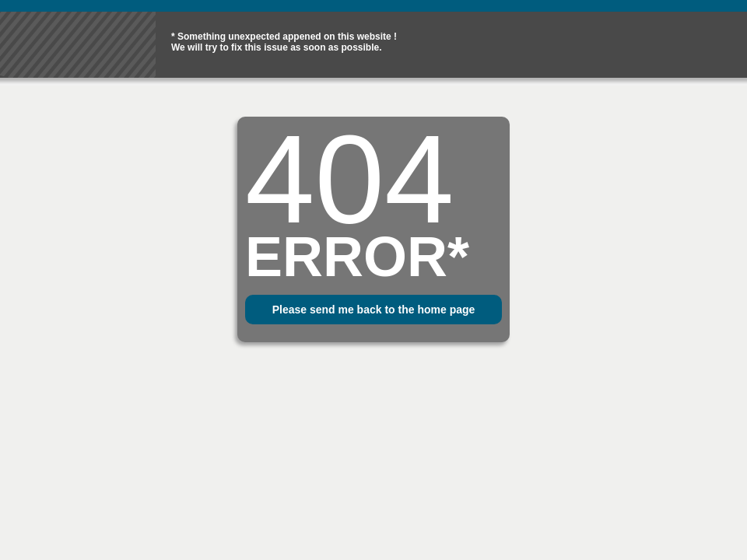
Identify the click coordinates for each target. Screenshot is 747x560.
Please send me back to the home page (374, 310)
